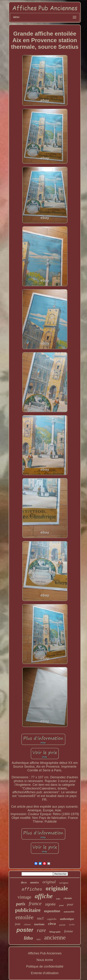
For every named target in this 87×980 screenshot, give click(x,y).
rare (41, 930)
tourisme (39, 924)
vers (39, 939)
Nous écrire (45, 960)
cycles (72, 924)
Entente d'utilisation (45, 973)
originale (57, 888)
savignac (64, 883)
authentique (67, 919)
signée (50, 904)
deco (24, 882)
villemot (27, 925)
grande (62, 925)
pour (70, 904)
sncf (40, 918)
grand (61, 905)
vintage (24, 897)
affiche (44, 896)
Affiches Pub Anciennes (45, 953)
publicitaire (28, 910)
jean (18, 924)
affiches (32, 889)
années (35, 882)
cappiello (52, 919)
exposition (52, 911)
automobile (69, 912)
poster (25, 930)
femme (69, 931)
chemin (68, 898)
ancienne (55, 937)
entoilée (24, 917)
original (49, 882)
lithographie (55, 932)
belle (58, 899)
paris (21, 904)
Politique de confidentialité (45, 966)
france (35, 903)
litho (28, 938)
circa (52, 924)
